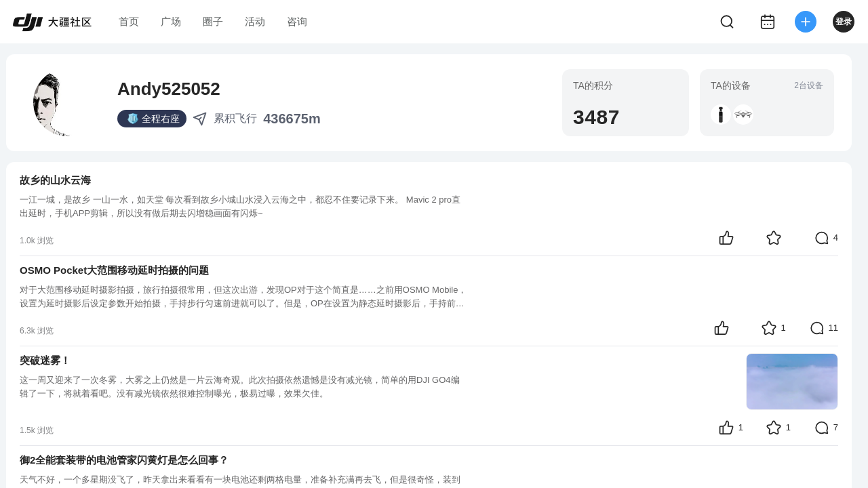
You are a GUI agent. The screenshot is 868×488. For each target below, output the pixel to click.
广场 (171, 21)
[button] (721, 115)
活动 (255, 21)
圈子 (213, 21)
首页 (129, 21)
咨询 (297, 21)
